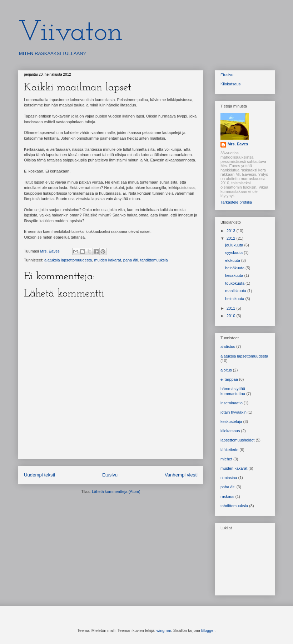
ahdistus (228, 346)
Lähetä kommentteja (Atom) (116, 491)
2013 (232, 231)
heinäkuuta (235, 268)
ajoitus (226, 370)
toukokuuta (235, 283)
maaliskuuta (236, 291)
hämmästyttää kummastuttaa (233, 391)
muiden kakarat (108, 260)
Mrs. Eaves (238, 144)
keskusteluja (231, 421)
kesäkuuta (235, 275)
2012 (232, 238)
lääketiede (229, 450)
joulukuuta (235, 245)
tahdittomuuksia (154, 260)
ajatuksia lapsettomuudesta (68, 260)
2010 (232, 316)
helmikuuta (235, 299)
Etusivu (110, 475)
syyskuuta (234, 253)
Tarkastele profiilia (236, 202)
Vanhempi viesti (181, 475)
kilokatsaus (230, 431)
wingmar (164, 630)
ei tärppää (229, 379)
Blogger (208, 630)
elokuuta (233, 260)
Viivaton (71, 33)
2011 (232, 308)
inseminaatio (232, 403)
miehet (226, 459)
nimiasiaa (229, 478)
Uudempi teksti (39, 475)
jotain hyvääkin (234, 412)
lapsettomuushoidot (237, 440)
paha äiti (131, 260)
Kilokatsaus (230, 84)
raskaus (227, 496)
